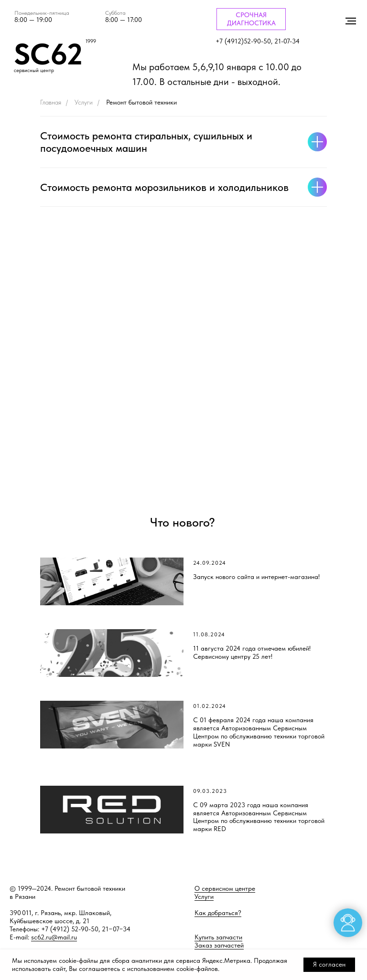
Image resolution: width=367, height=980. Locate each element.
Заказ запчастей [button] (219, 945)
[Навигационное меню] (351, 21)
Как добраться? (218, 913)
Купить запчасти (218, 937)
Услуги (84, 102)
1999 (91, 41)
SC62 (48, 54)
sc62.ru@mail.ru (54, 937)
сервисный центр (34, 70)
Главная (51, 102)
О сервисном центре (225, 888)
